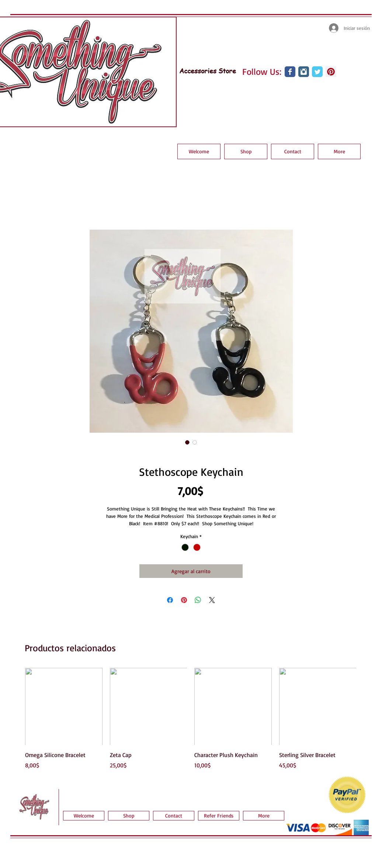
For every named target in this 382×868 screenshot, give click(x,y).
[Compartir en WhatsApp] (198, 600)
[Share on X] (212, 600)
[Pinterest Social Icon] (331, 72)
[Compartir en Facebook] (170, 600)
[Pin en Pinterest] (184, 600)
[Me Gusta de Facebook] (288, 92)
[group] (191, 719)
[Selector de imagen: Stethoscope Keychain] (187, 442)
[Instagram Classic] (304, 72)
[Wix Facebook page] (290, 72)
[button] (246, 151)
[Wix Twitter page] (317, 72)
